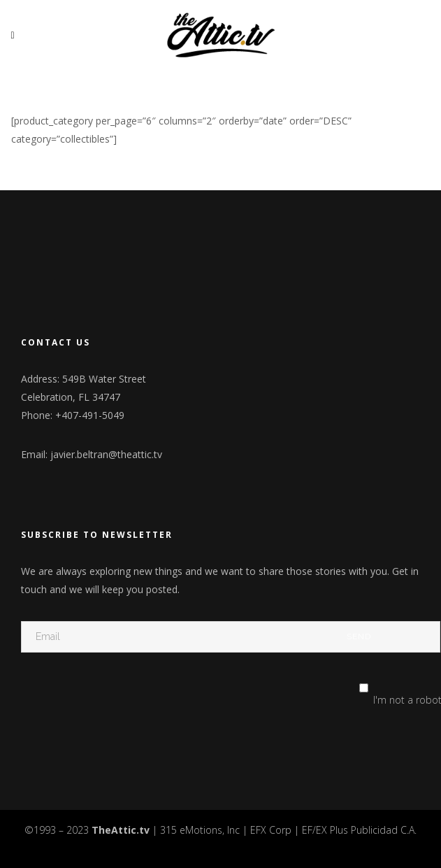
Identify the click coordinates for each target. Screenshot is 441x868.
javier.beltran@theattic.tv (106, 454)
